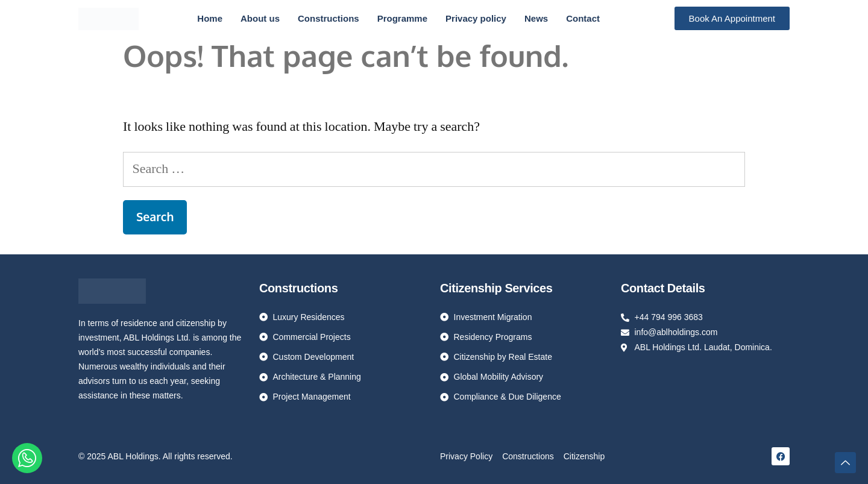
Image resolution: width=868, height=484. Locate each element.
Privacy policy (476, 18)
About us (260, 18)
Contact (583, 18)
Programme (402, 18)
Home (210, 18)
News (536, 18)
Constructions (329, 18)
